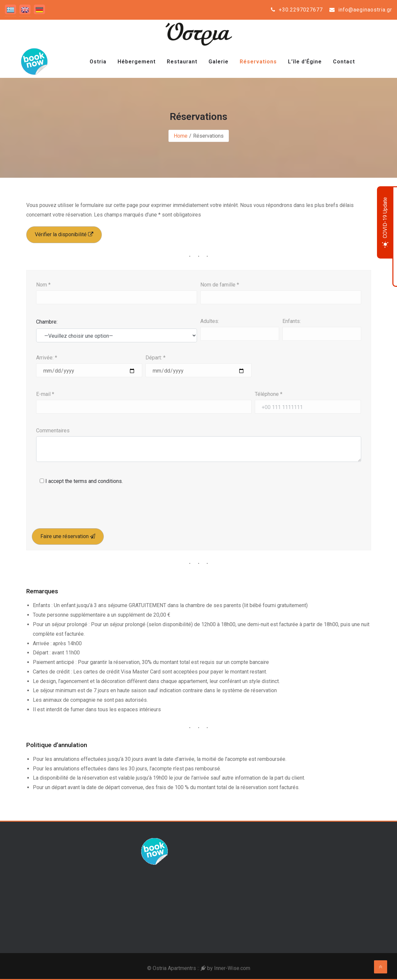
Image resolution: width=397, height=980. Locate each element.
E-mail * (45, 394)
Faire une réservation (68, 536)
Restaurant (182, 62)
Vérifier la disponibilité (64, 234)
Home (181, 136)
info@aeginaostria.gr (361, 10)
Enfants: (292, 321)
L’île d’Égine (305, 62)
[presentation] (84, 510)
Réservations (258, 62)
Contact (344, 62)
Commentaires (53, 431)
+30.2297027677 (297, 10)
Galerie (219, 62)
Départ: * (155, 358)
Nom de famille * (220, 285)
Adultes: (210, 321)
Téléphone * (269, 394)
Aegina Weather (323, 863)
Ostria (98, 62)
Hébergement (137, 62)
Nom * (43, 285)
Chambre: (47, 322)
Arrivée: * (47, 358)
